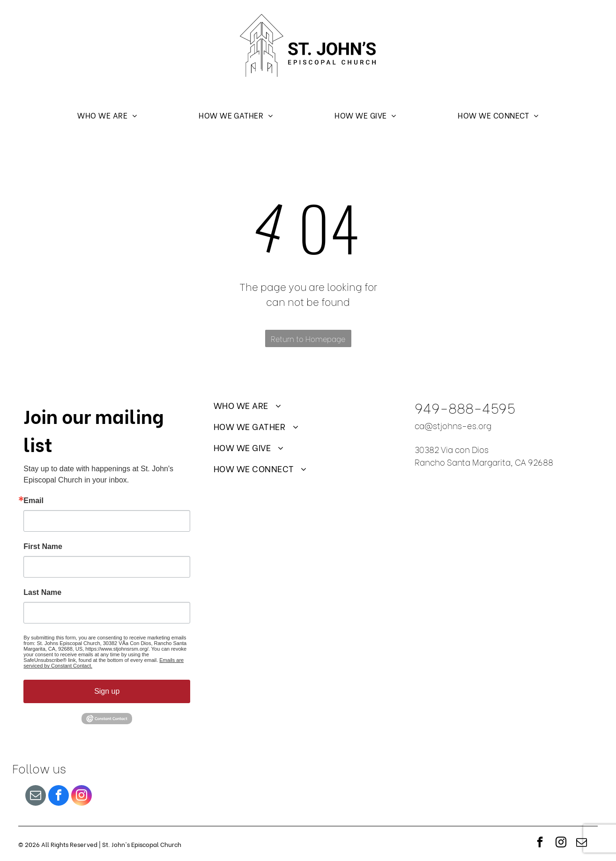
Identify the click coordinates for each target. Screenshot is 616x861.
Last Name (42, 593)
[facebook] (59, 797)
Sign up (107, 691)
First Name (43, 547)
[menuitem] (107, 115)
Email (33, 501)
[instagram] (82, 797)
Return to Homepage (308, 338)
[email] (36, 797)
